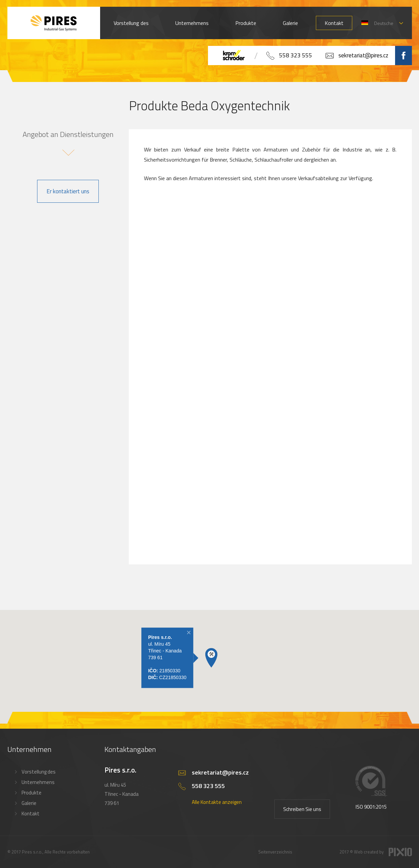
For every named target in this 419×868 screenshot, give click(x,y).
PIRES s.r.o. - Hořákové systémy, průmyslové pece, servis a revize (54, 23)
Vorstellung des (131, 23)
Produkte (246, 23)
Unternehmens (192, 23)
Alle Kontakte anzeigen (217, 802)
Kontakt (334, 23)
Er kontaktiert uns (68, 191)
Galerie (290, 23)
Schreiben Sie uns (302, 809)
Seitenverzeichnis (275, 852)
